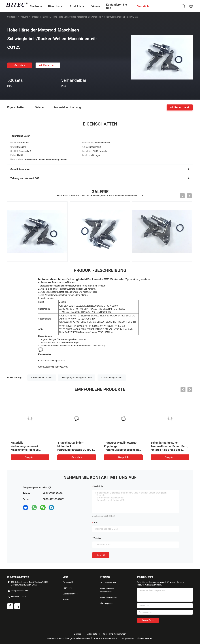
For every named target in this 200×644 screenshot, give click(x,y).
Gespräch (20, 65)
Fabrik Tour (68, 588)
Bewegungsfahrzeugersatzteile (77, 378)
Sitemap (77, 634)
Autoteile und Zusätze (42, 378)
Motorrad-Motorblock (109, 598)
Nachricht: (99, 486)
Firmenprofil (68, 582)
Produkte (24, 17)
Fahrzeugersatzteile (40, 17)
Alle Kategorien (106, 603)
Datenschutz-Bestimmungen (114, 634)
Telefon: (98, 538)
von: (96, 523)
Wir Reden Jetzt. (48, 65)
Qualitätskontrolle (70, 594)
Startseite (12, 17)
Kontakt (101, 555)
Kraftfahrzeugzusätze (112, 378)
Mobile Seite (92, 634)
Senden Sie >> (148, 620)
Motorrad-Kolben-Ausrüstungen (107, 590)
